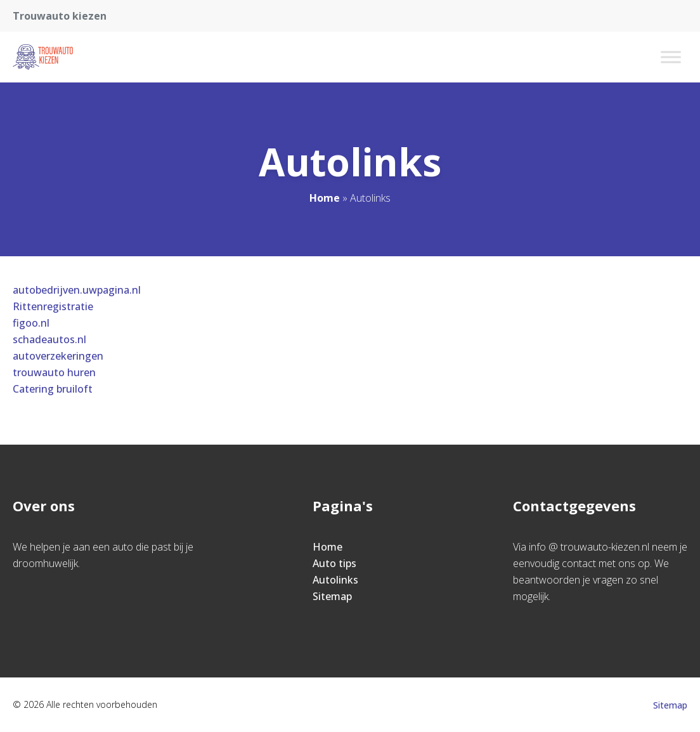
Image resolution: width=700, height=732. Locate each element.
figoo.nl (31, 323)
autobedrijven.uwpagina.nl (77, 290)
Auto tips (334, 563)
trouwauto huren (54, 372)
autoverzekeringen (58, 356)
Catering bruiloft (53, 389)
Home (325, 198)
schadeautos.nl (49, 339)
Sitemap (332, 596)
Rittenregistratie (53, 306)
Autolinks (335, 580)
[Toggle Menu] (671, 57)
